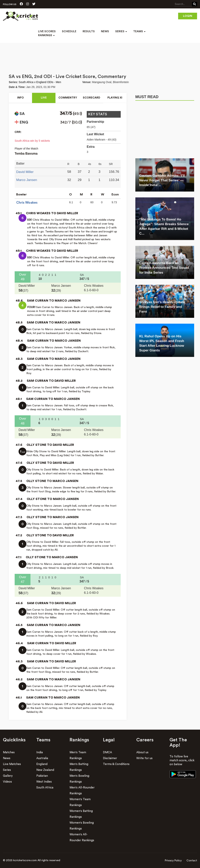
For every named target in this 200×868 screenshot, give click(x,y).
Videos (7, 782)
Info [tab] (20, 98)
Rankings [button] (46, 35)
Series (7, 770)
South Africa (45, 788)
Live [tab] (44, 98)
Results (89, 31)
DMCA (107, 752)
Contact (192, 861)
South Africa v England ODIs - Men (40, 82)
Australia (42, 758)
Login (188, 16)
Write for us (144, 758)
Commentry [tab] (68, 98)
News (105, 31)
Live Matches (12, 764)
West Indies (44, 782)
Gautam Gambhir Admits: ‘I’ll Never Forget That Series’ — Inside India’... (162, 180)
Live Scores (47, 31)
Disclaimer (110, 758)
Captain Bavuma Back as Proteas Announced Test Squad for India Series (164, 268)
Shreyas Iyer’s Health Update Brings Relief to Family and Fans (162, 307)
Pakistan (42, 776)
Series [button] (121, 31)
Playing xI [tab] (115, 98)
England (42, 764)
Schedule (69, 31)
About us (142, 752)
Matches (9, 752)
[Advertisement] (100, 54)
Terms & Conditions (116, 764)
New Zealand (45, 770)
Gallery (8, 776)
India (40, 752)
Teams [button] (139, 31)
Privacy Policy (173, 861)
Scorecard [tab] (92, 98)
